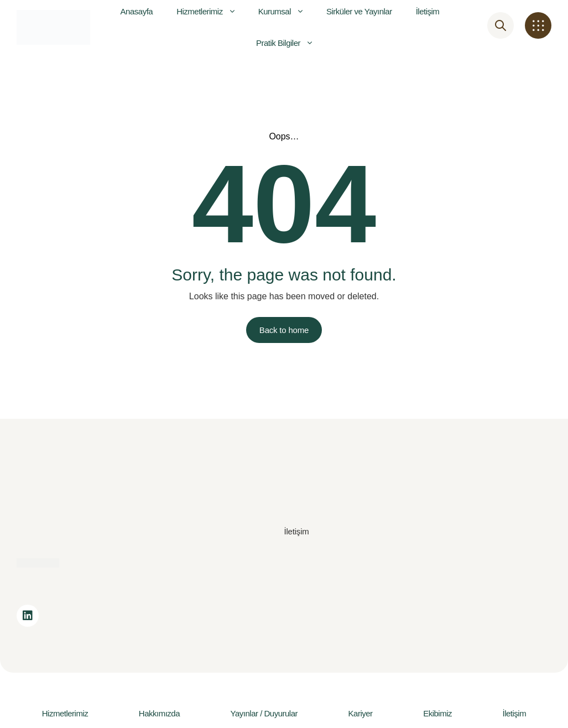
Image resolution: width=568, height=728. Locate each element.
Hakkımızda (159, 713)
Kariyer (361, 713)
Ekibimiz (437, 713)
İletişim (515, 713)
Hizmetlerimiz (65, 713)
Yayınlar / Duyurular (264, 713)
